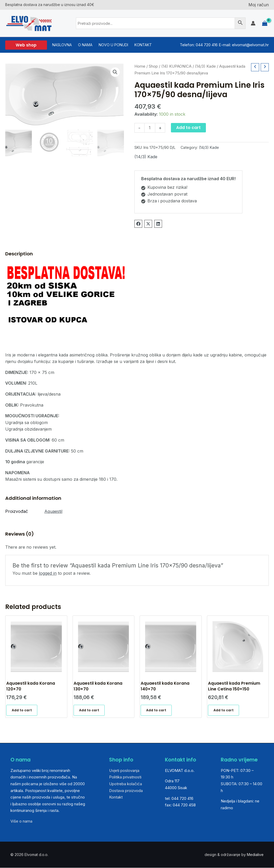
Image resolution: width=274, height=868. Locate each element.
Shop (153, 66)
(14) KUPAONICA (176, 66)
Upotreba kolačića (126, 784)
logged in (48, 573)
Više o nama (21, 821)
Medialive (255, 855)
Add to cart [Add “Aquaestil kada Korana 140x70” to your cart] (156, 710)
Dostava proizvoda (126, 791)
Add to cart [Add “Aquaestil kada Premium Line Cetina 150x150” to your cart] (224, 710)
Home (140, 66)
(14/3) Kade (205, 66)
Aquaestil (53, 511)
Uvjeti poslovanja (124, 771)
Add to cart (188, 128)
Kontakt (116, 798)
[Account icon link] (253, 23)
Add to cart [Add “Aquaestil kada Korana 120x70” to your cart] (22, 710)
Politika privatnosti (125, 778)
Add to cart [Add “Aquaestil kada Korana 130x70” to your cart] (89, 710)
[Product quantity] (150, 128)
